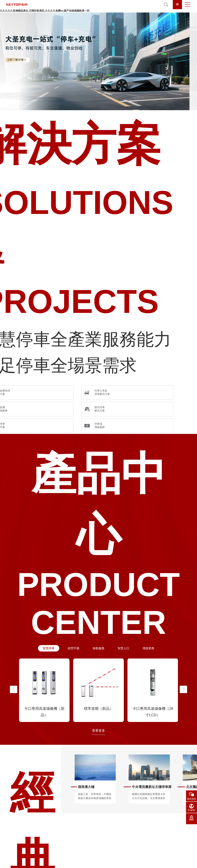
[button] (14, 689)
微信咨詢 (191, 799)
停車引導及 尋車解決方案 (102, 392)
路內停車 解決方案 (100, 409)
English (191, 810)
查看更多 (98, 731)
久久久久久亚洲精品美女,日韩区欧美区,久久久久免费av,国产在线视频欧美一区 (45, 11)
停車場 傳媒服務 (100, 425)
